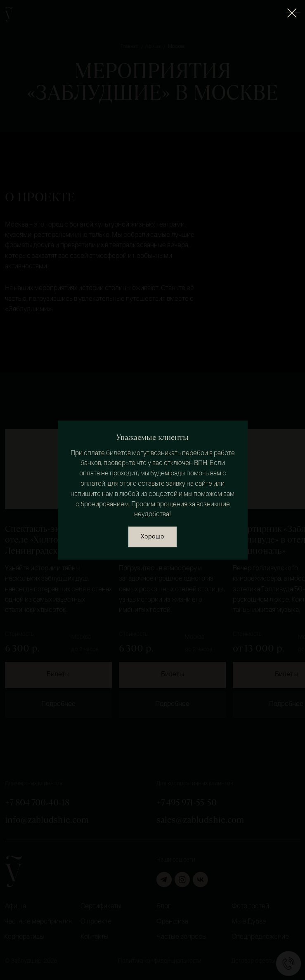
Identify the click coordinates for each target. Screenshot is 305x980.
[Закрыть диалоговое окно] (292, 13)
